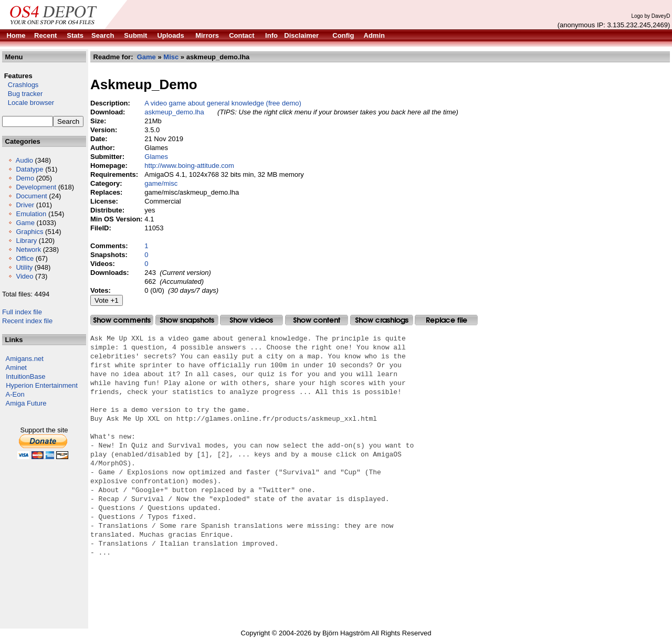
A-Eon (15, 394)
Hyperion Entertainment (42, 385)
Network (28, 249)
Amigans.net (25, 359)
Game (25, 223)
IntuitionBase (25, 376)
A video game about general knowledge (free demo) (223, 103)
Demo (25, 178)
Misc (171, 57)
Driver (25, 205)
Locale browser (28, 103)
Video (24, 276)
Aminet (16, 368)
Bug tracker (22, 94)
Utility (24, 267)
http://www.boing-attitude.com (189, 166)
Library (26, 241)
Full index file (22, 312)
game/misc (161, 183)
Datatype (29, 169)
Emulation (31, 214)
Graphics (29, 232)
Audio (24, 160)
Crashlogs (20, 85)
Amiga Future (26, 403)
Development (36, 187)
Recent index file (27, 321)
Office (25, 258)
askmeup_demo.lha (174, 112)
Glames (156, 157)
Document (31, 196)
